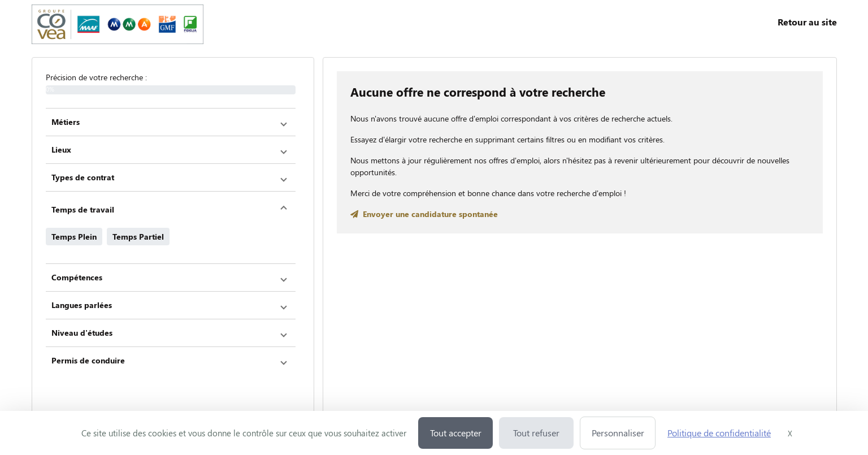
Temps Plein (74, 237)
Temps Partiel (138, 237)
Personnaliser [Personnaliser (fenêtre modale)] (618, 433)
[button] (171, 122)
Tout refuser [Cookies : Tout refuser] (536, 433)
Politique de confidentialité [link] (719, 433)
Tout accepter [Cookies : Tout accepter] (456, 433)
